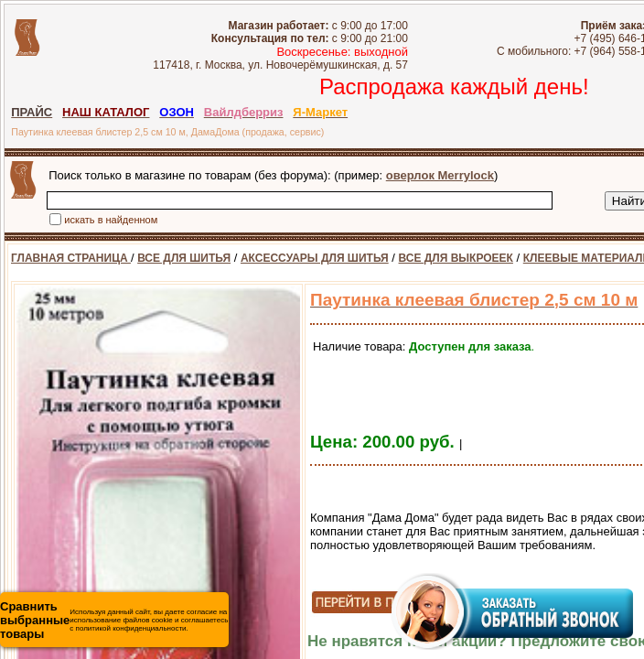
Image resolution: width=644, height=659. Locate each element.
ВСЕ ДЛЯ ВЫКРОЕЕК (456, 258)
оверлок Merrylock (440, 175)
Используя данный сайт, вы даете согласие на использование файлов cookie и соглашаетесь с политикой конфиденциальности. (114, 620)
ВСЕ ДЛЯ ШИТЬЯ (184, 258)
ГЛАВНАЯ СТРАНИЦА (71, 258)
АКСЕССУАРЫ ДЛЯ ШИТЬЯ (315, 258)
